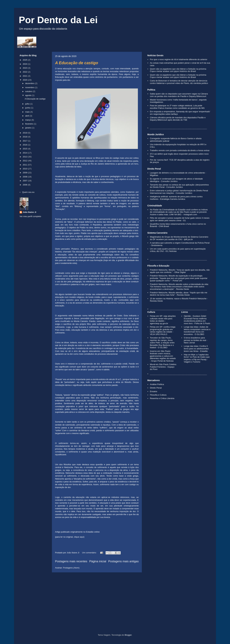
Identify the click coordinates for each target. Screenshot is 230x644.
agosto (29, 95)
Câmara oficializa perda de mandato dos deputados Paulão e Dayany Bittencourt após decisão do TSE (178, 119)
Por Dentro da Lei (58, 20)
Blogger (128, 635)
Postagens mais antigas (123, 561)
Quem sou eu (28, 192)
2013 (25, 157)
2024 (25, 64)
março (28, 120)
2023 (25, 68)
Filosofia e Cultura (158, 395)
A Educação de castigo (77, 63)
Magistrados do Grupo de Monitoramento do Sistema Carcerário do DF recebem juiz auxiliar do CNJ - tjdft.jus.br (179, 238)
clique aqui (79, 537)
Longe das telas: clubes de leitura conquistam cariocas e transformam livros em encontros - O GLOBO (197, 331)
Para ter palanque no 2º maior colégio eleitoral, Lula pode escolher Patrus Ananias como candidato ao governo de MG (177, 107)
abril (27, 116)
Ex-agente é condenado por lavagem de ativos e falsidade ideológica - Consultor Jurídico (176, 180)
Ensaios (153, 391)
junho (28, 108)
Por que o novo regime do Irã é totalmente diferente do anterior (179, 59)
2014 (25, 153)
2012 (25, 161)
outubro (29, 91)
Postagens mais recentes (71, 561)
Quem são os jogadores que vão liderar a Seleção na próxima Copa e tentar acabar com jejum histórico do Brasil (178, 70)
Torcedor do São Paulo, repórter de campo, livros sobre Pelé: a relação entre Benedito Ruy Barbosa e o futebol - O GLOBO (162, 343)
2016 (25, 145)
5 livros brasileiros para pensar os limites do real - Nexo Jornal (196, 340)
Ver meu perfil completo (30, 216)
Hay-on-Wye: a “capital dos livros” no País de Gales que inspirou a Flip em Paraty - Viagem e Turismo (197, 358)
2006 (25, 185)
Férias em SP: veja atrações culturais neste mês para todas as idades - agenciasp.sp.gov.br (163, 320)
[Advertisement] (115, 607)
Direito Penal (156, 388)
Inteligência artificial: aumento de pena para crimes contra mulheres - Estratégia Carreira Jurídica (176, 198)
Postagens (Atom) (71, 568)
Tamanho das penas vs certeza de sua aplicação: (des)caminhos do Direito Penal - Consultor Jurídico (179, 186)
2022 (25, 72)
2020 (25, 80)
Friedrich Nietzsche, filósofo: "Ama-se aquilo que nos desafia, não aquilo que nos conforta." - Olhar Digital (180, 271)
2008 (25, 177)
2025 (25, 60)
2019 (25, 133)
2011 (25, 165)
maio (28, 112)
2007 (25, 181)
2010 (25, 169)
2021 (25, 76)
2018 (25, 137)
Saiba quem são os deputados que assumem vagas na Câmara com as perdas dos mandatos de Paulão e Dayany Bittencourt (179, 95)
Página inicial (98, 561)
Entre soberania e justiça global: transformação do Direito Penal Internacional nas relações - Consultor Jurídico (179, 192)
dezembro (30, 83)
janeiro (29, 128)
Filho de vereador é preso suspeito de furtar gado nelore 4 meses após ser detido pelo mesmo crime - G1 (180, 219)
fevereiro (29, 124)
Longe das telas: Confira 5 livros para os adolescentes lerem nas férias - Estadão (196, 349)
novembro (30, 87)
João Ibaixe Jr (30, 212)
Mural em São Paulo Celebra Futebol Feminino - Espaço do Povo (163, 367)
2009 (25, 173)
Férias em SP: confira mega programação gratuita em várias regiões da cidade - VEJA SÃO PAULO (163, 331)
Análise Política (157, 384)
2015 (25, 149)
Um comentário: (90, 553)
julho (28, 104)
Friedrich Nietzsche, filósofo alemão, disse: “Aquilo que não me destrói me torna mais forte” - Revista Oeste (178, 294)
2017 (25, 141)
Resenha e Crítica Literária (162, 398)
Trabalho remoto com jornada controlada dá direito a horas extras (180, 150)
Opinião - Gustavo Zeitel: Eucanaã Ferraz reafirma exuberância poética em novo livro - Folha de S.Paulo (197, 320)
